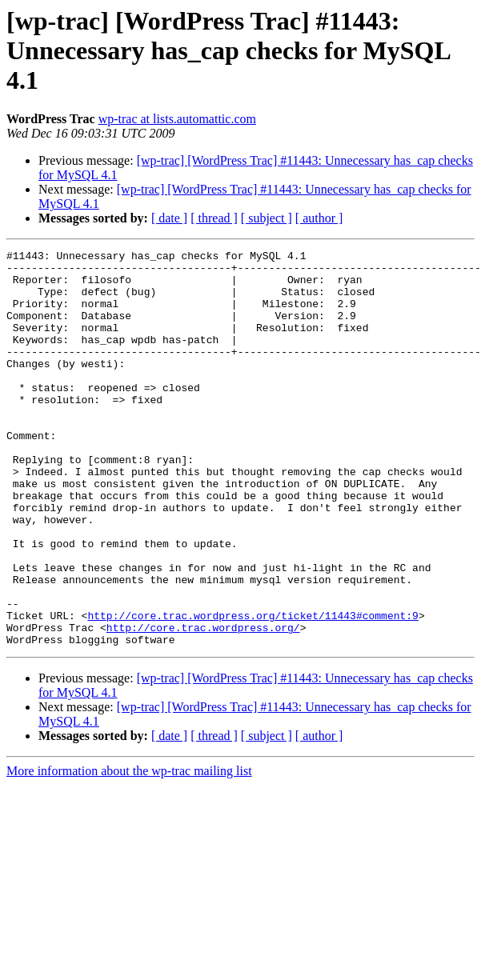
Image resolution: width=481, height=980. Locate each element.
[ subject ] (267, 218)
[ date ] (169, 218)
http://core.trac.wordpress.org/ (203, 704)
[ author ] (319, 218)
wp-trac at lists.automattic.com (177, 119)
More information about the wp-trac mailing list (129, 850)
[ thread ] (214, 218)
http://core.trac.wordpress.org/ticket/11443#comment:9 (253, 690)
